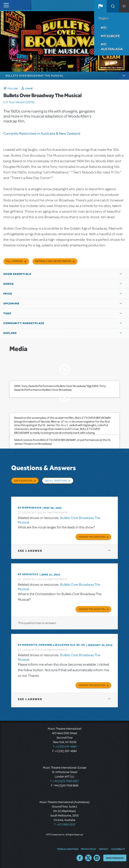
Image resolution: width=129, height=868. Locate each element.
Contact (104, 849)
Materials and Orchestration (53, 261)
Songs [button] (8, 284)
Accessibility (118, 849)
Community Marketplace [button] (24, 323)
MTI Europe (110, 36)
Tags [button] (7, 313)
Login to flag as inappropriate (45, 513)
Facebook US (80, 858)
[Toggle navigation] (5, 5)
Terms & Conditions (68, 849)
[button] (100, 6)
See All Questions (56, 481)
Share (29, 88)
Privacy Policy (89, 849)
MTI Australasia (112, 47)
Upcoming (11, 304)
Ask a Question (23, 481)
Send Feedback (115, 858)
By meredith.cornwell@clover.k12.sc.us (51, 645)
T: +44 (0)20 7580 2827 (64, 781)
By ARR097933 (28, 574)
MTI (104, 28)
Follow (13, 88)
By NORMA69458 (30, 508)
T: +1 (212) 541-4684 (65, 747)
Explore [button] (10, 333)
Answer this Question (92, 537)
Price (8, 294)
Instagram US (97, 858)
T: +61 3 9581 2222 (65, 825)
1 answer (30, 551)
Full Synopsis (14, 261)
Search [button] (113, 6)
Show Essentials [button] (17, 274)
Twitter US (88, 858)
